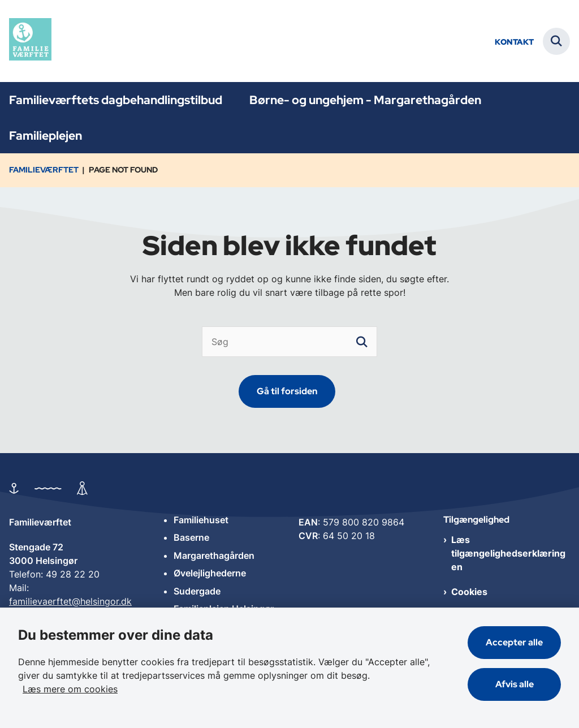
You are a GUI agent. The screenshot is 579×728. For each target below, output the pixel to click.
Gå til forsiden (287, 391)
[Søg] (289, 342)
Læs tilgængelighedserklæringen (508, 553)
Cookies (469, 592)
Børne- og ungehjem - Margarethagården (365, 100)
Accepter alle (514, 642)
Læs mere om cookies (70, 689)
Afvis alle (515, 684)
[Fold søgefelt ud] (556, 41)
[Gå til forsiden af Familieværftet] (26, 41)
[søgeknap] (362, 342)
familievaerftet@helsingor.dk (70, 601)
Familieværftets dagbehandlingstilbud (116, 100)
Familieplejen (46, 135)
